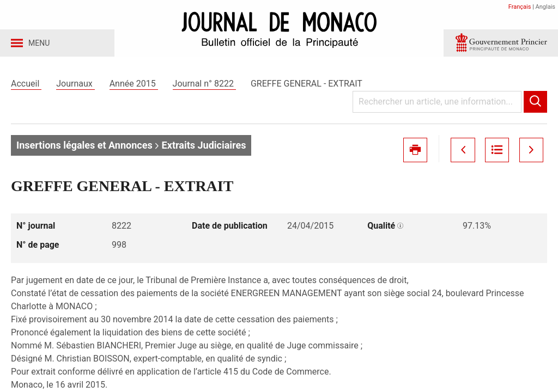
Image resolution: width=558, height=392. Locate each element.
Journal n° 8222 (204, 86)
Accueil (26, 86)
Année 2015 (134, 86)
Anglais (545, 7)
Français (520, 7)
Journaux (75, 86)
